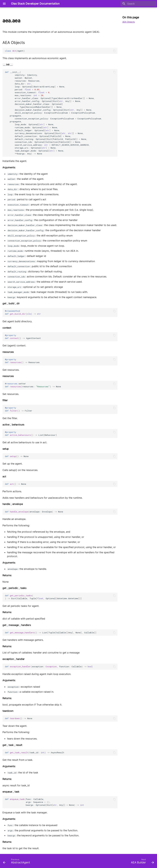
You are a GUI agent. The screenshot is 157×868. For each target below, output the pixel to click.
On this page (131, 17)
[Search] (138, 4)
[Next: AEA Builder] (142, 862)
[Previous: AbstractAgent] (17, 862)
